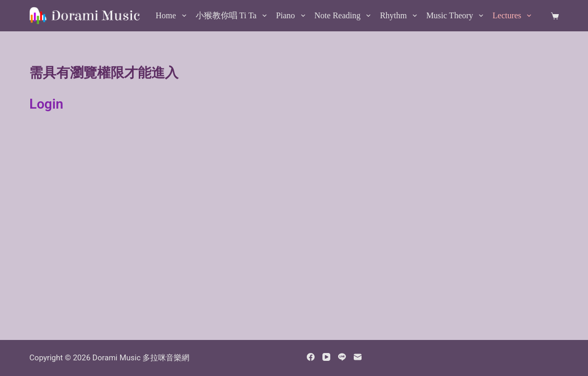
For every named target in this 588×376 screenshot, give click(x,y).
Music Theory (457, 16)
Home (173, 16)
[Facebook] (311, 357)
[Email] (358, 357)
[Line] (342, 357)
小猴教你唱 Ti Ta (233, 16)
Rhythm (400, 16)
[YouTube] (326, 357)
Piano (293, 16)
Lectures (514, 16)
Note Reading (345, 16)
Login (46, 104)
